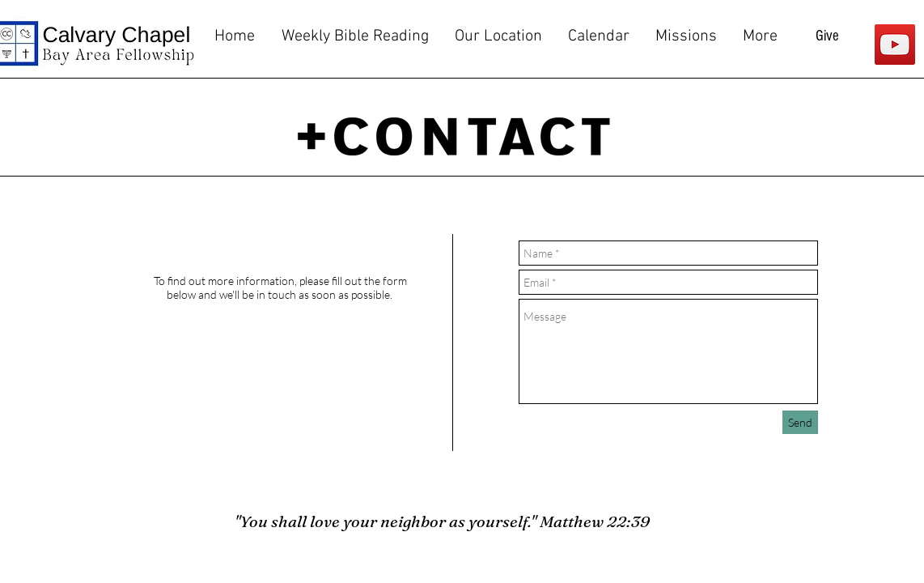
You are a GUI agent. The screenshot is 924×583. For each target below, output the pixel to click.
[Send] (800, 422)
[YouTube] (895, 45)
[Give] (827, 36)
